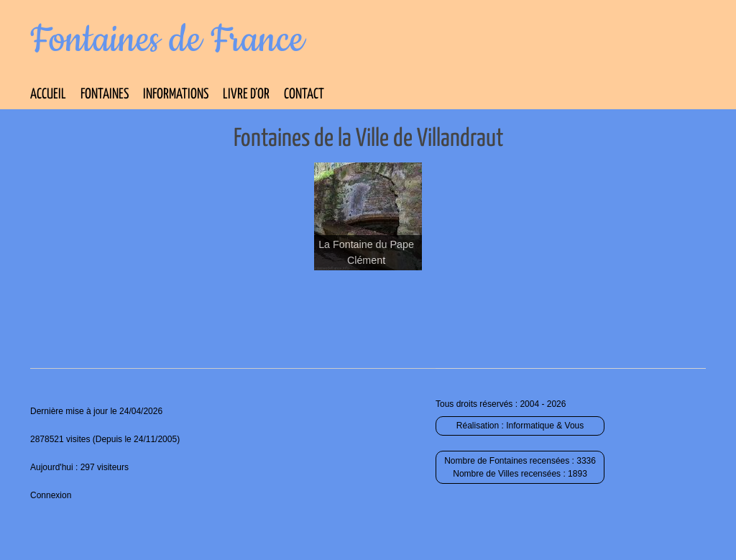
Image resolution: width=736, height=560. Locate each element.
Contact (304, 95)
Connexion (51, 495)
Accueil (48, 95)
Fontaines (105, 95)
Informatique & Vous (545, 426)
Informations (176, 95)
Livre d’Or (246, 95)
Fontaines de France (167, 40)
